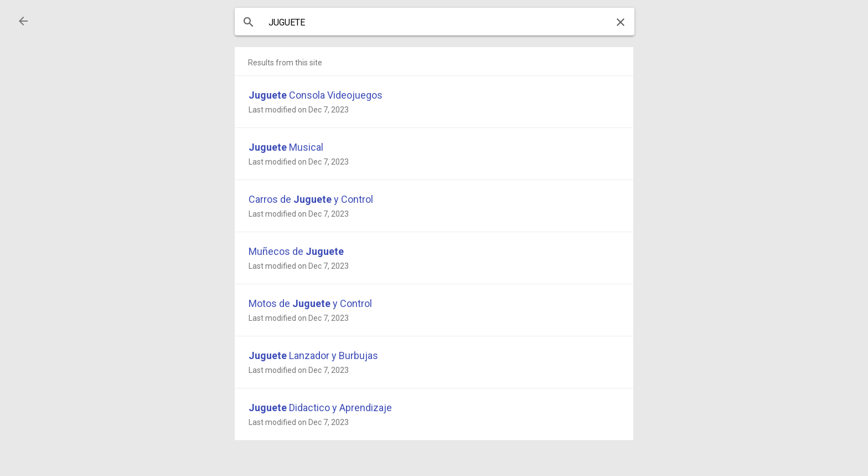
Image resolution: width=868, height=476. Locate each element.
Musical (286, 147)
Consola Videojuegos (316, 95)
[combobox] (435, 23)
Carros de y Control (311, 199)
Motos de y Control (310, 303)
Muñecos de (296, 251)
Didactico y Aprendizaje (320, 408)
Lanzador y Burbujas (313, 355)
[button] (23, 21)
